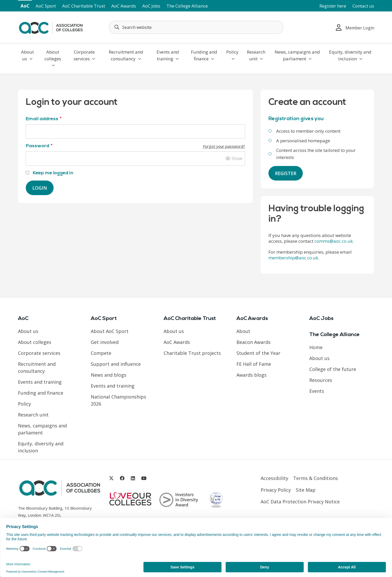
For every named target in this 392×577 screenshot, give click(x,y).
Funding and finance (204, 55)
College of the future (333, 369)
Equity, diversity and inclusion (350, 55)
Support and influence (116, 364)
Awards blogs (252, 375)
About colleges (53, 58)
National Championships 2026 (118, 400)
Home (316, 348)
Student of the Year (258, 353)
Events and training (168, 55)
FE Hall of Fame (254, 364)
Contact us (363, 6)
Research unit (256, 55)
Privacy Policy (276, 490)
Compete (101, 353)
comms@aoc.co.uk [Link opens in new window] (334, 241)
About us (27, 55)
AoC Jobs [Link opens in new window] (151, 6)
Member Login (355, 27)
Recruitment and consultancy (126, 55)
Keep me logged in (50, 173)
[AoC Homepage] (51, 27)
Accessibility (274, 478)
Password (135, 146)
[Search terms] (196, 27)
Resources (321, 380)
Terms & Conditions (316, 478)
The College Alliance (187, 6)
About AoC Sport (110, 331)
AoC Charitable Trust (84, 6)
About (243, 331)
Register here (333, 6)
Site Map (306, 490)
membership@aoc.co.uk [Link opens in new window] (293, 258)
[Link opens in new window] (111, 479)
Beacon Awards (253, 342)
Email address (43, 119)
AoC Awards (124, 6)
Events (317, 391)
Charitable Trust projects (192, 353)
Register (286, 173)
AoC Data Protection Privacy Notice (300, 502)
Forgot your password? (224, 146)
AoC (25, 6)
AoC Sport (46, 6)
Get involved (105, 342)
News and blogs (109, 375)
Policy (232, 55)
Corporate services (84, 55)
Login (40, 188)
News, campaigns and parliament (297, 55)
